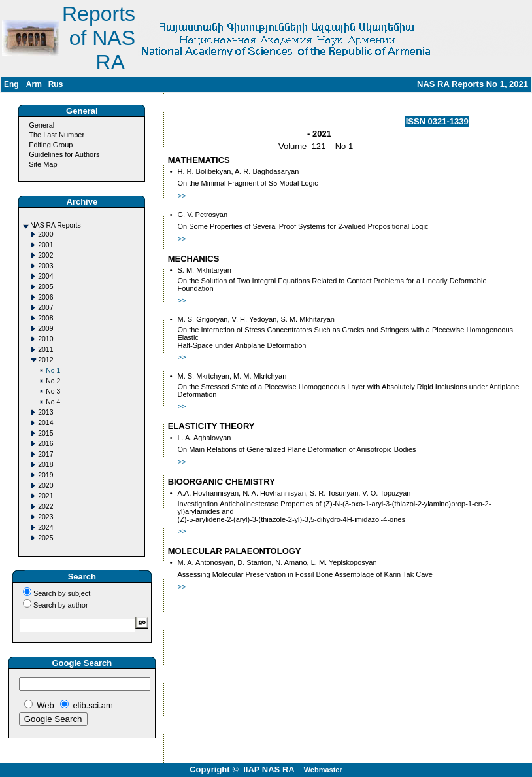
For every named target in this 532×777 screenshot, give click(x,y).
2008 (45, 318)
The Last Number (57, 135)
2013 (45, 412)
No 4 (53, 402)
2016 (45, 444)
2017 (45, 454)
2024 (45, 527)
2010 (45, 339)
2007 (45, 308)
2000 (45, 234)
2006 (45, 297)
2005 (45, 287)
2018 (45, 465)
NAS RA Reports (55, 225)
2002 (45, 255)
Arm (34, 84)
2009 (45, 329)
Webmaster (323, 770)
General (42, 125)
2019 (45, 475)
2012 (45, 360)
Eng (11, 84)
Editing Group (51, 145)
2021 (45, 496)
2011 (45, 350)
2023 (45, 517)
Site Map (43, 164)
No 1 (53, 371)
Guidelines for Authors (64, 154)
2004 (45, 276)
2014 (45, 423)
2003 (45, 266)
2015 (45, 433)
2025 (45, 538)
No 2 (53, 381)
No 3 (53, 391)
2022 (45, 507)
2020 (45, 486)
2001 (45, 245)
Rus (56, 84)
